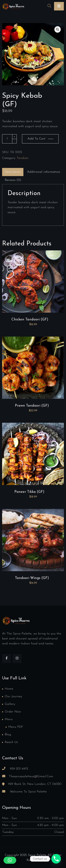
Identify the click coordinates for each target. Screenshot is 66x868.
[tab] (13, 172)
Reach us (11, 742)
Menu (9, 719)
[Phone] (56, 859)
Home (9, 689)
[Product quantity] (7, 139)
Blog (8, 735)
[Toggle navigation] (59, 6)
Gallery (10, 704)
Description (13, 172)
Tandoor (23, 158)
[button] (58, 29)
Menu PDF (16, 727)
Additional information (44, 172)
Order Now (13, 712)
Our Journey (13, 696)
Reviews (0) (13, 180)
